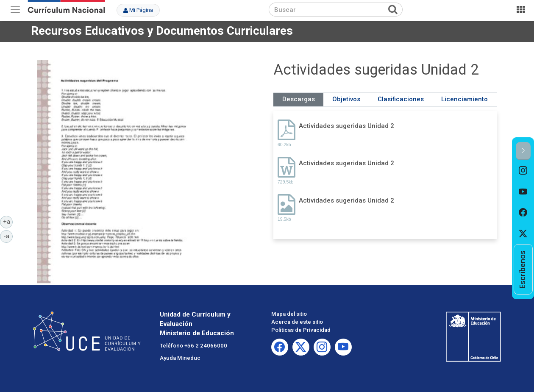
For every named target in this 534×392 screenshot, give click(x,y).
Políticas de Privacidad (301, 330)
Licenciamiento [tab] (464, 99)
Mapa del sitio (289, 314)
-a (8, 236)
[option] (523, 171)
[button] (523, 151)
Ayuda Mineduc (180, 358)
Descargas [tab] (299, 99)
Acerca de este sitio (297, 322)
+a (8, 221)
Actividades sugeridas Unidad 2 (346, 126)
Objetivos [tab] (346, 99)
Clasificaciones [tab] (401, 99)
